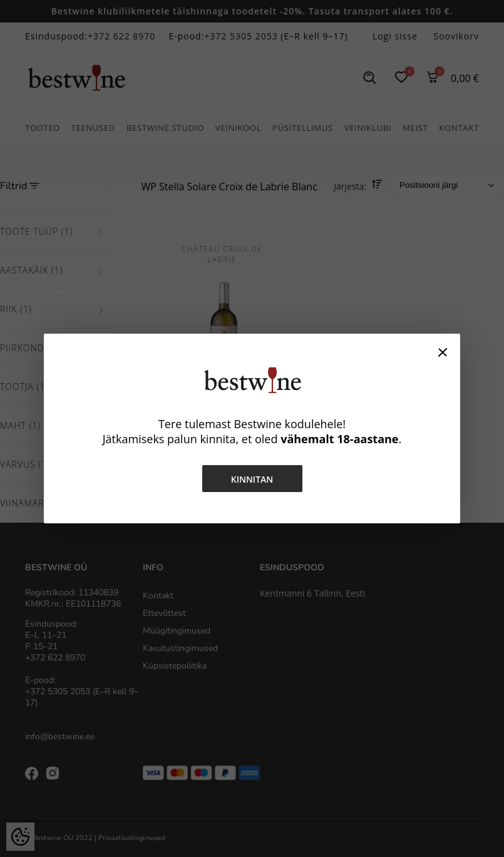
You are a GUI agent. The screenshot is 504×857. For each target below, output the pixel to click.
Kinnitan (252, 479)
